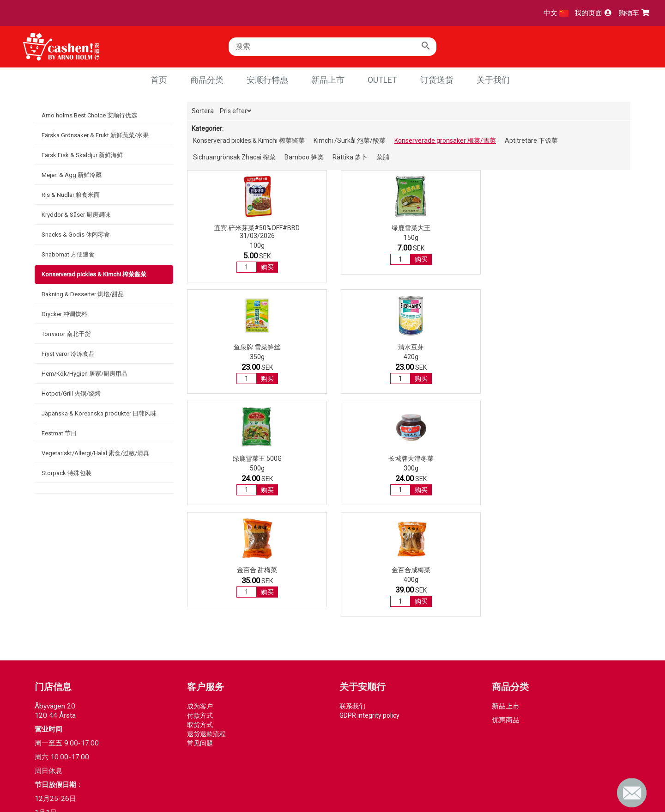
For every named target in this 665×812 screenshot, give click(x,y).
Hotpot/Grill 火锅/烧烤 (71, 394)
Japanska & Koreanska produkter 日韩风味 (99, 413)
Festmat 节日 (59, 433)
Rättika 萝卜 (350, 157)
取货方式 (200, 595)
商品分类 (207, 80)
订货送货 (437, 80)
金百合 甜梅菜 (466, 347)
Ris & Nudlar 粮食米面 (71, 195)
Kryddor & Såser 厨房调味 (76, 215)
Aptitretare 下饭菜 (531, 140)
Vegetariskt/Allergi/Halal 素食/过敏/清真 (95, 453)
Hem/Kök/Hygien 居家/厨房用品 (85, 374)
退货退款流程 (206, 604)
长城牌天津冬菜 (351, 347)
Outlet (382, 80)
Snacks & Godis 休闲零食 (76, 235)
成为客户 (200, 576)
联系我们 (352, 576)
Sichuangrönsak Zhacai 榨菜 (234, 157)
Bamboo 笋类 (304, 157)
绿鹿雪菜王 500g (237, 347)
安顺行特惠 (267, 80)
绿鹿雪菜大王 (351, 228)
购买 (248, 267)
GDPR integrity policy (369, 586)
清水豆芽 (580, 228)
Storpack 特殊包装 (66, 473)
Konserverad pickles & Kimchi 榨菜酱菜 (94, 274)
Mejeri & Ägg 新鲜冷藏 (72, 175)
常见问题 (200, 613)
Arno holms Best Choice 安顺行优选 (89, 115)
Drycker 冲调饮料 (64, 314)
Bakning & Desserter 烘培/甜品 (83, 294)
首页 (159, 80)
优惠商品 (506, 590)
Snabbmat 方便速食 (68, 254)
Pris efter (236, 111)
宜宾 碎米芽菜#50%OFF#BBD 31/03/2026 (237, 232)
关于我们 (493, 80)
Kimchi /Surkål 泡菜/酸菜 (350, 140)
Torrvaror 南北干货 (66, 334)
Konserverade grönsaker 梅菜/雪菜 (445, 140)
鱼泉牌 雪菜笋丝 (466, 228)
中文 (556, 13)
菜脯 (383, 157)
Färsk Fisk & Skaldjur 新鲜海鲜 (82, 155)
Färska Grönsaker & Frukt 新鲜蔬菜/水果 (95, 135)
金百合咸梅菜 (580, 347)
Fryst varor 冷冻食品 (68, 354)
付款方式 (200, 586)
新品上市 (328, 80)
